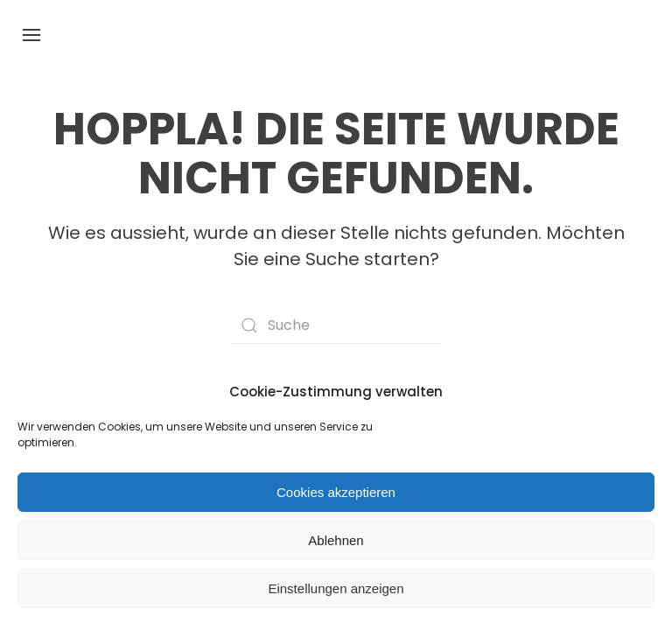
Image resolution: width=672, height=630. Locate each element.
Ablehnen (336, 540)
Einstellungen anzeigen (336, 588)
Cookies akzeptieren (336, 492)
